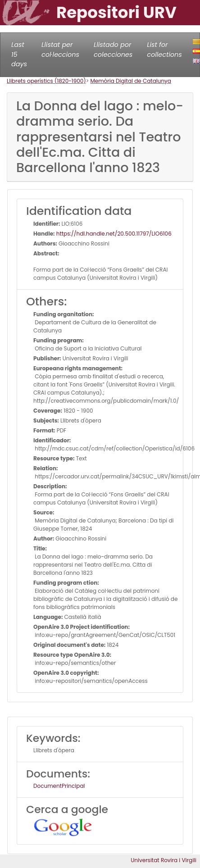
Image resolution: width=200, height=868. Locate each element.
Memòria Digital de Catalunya (131, 81)
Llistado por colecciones (113, 50)
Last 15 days (19, 54)
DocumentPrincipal (59, 786)
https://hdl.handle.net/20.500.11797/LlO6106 (113, 234)
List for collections (164, 50)
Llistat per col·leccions (60, 50)
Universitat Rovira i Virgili (164, 860)
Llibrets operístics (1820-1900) (46, 81)
